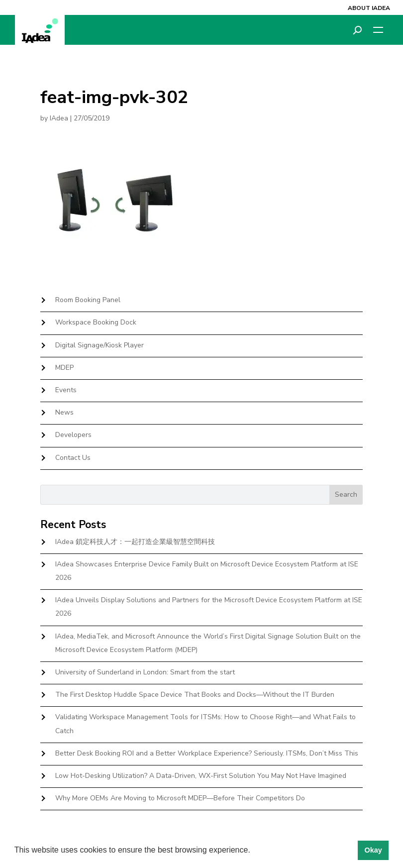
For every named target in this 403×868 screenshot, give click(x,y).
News (64, 412)
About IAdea (369, 8)
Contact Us (73, 458)
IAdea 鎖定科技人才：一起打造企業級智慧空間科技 (135, 542)
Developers (73, 435)
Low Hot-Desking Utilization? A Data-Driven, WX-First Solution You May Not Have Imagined (201, 776)
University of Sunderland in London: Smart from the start (145, 672)
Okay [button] (373, 850)
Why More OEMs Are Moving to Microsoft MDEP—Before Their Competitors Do (180, 798)
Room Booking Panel (88, 300)
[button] (254, 851)
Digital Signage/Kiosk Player (100, 345)
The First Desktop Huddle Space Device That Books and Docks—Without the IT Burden (195, 695)
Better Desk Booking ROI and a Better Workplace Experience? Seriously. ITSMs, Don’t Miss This (207, 753)
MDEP (64, 368)
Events (66, 390)
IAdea (59, 118)
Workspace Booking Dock (96, 322)
